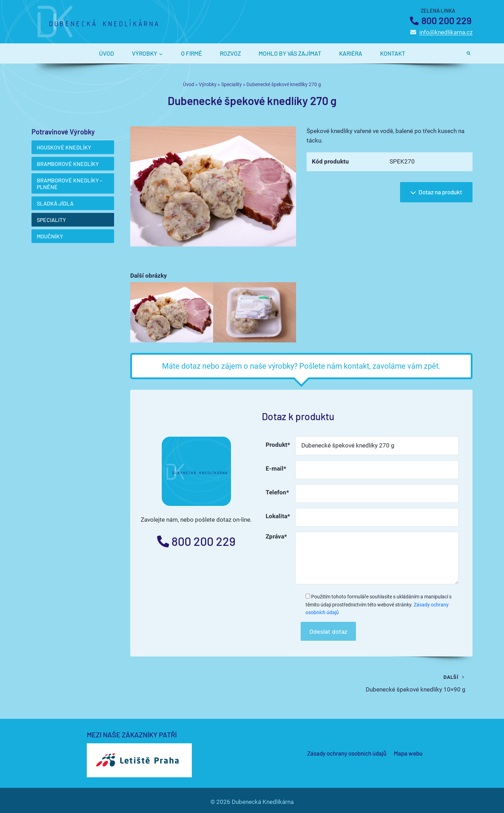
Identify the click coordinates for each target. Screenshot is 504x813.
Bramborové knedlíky (68, 164)
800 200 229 (446, 20)
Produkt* (278, 445)
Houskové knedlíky (64, 147)
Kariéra (351, 53)
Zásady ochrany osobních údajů (347, 753)
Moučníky (50, 236)
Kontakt (393, 53)
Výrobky (208, 85)
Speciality (232, 85)
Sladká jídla (55, 203)
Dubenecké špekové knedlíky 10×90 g (386, 683)
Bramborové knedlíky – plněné (69, 183)
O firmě (191, 53)
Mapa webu (408, 753)
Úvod (107, 53)
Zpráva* (276, 536)
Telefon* (277, 492)
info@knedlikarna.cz (446, 32)
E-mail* (276, 468)
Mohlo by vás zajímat (290, 53)
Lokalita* (278, 516)
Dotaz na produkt (435, 193)
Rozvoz (230, 53)
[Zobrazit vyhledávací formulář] (469, 53)
